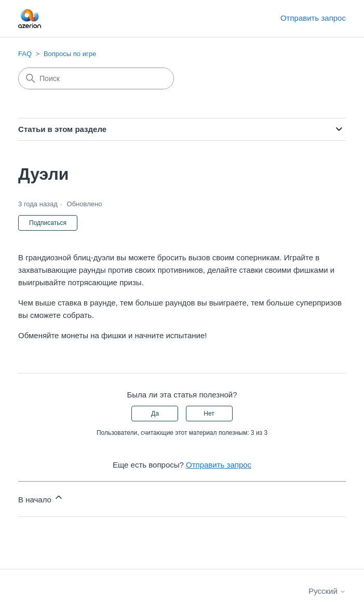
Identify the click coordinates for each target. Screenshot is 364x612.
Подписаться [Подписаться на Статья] (48, 223)
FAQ (25, 54)
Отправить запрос (313, 18)
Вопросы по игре (70, 54)
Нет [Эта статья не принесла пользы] (209, 414)
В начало (41, 498)
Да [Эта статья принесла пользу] (155, 414)
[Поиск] (96, 78)
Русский (327, 591)
